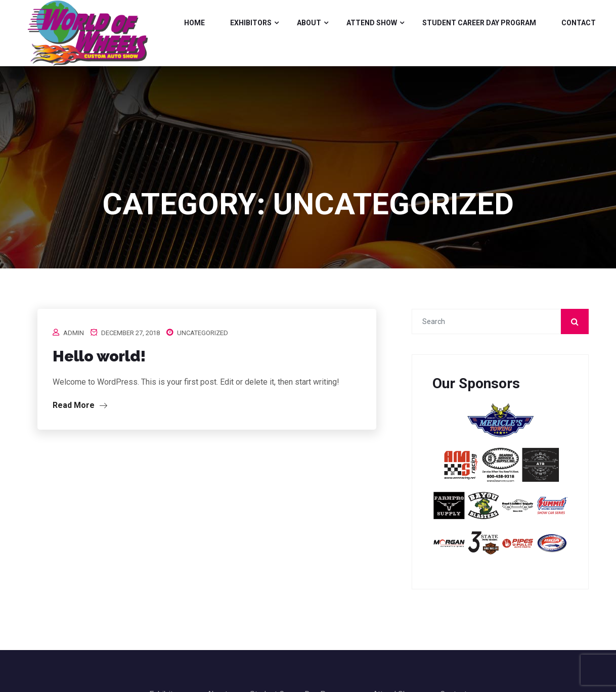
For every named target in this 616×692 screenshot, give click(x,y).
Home (194, 23)
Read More (80, 405)
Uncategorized (203, 333)
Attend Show (372, 23)
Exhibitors (251, 23)
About (309, 23)
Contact (579, 23)
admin (74, 333)
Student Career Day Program (479, 23)
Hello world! (99, 356)
